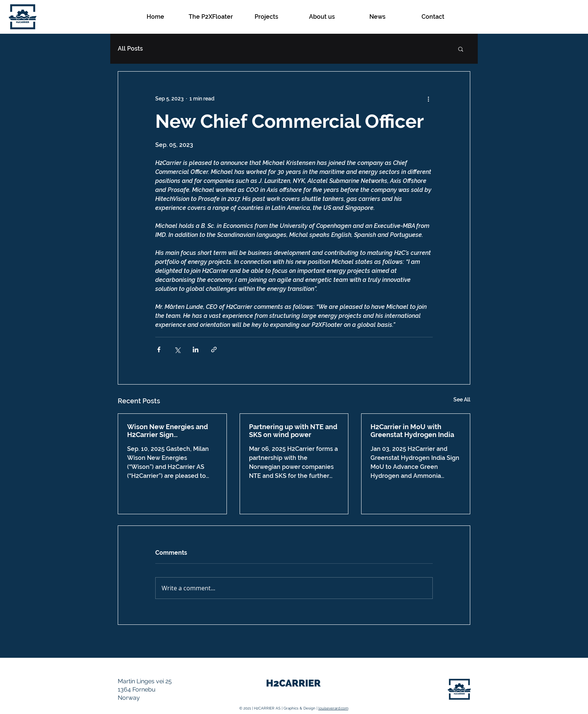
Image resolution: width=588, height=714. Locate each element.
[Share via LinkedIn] (196, 350)
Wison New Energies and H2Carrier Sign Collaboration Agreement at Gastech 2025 (172, 431)
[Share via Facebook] (159, 350)
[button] (461, 49)
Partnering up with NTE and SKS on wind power (293, 431)
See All (462, 400)
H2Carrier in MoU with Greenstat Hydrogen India (412, 431)
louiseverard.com (333, 708)
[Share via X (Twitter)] (177, 350)
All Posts (130, 49)
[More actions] (428, 99)
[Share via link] (214, 350)
